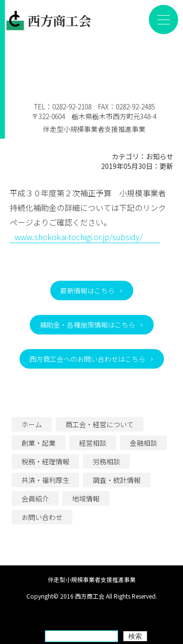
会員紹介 (35, 499)
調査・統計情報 (117, 480)
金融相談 (143, 443)
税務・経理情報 (45, 461)
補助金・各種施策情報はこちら (87, 325)
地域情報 (86, 499)
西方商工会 (48, 21)
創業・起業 (39, 443)
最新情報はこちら (87, 291)
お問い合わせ (42, 517)
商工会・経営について (100, 424)
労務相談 (106, 461)
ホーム (32, 424)
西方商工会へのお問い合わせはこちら (87, 359)
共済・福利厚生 (45, 480)
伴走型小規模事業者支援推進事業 (94, 124)
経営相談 (93, 443)
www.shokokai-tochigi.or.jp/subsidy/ (79, 237)
